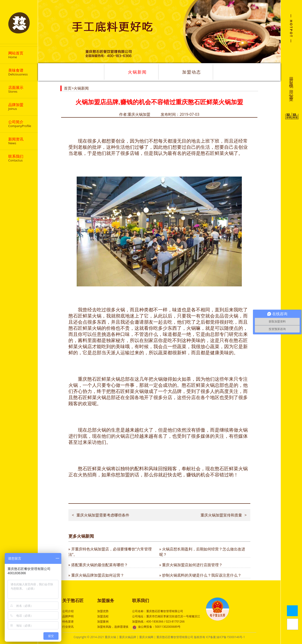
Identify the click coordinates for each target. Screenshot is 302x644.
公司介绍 (68, 611)
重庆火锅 (110, 637)
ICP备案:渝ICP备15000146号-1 (225, 637)
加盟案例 (103, 621)
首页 (68, 88)
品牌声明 (68, 616)
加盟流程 (103, 616)
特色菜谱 (68, 621)
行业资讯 (68, 627)
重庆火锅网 (146, 637)
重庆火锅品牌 (128, 637)
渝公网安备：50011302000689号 (156, 627)
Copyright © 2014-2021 (89, 637)
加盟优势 (103, 611)
